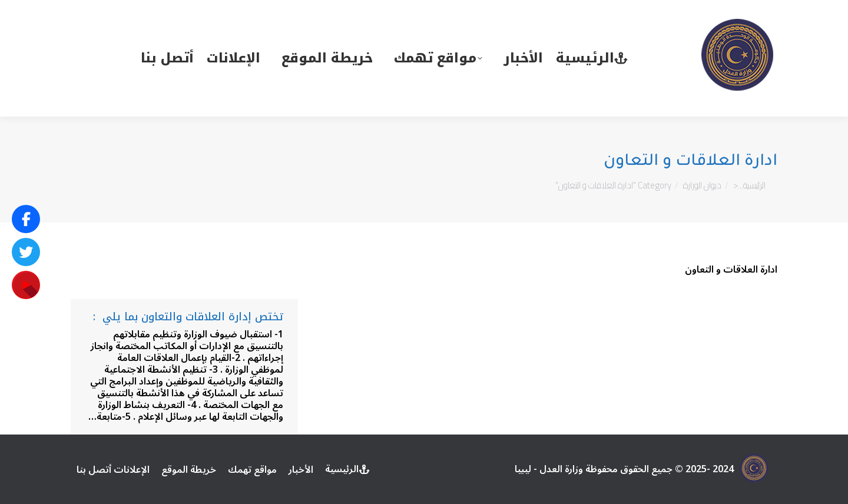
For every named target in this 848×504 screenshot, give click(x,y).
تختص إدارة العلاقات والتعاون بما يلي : (188, 317)
